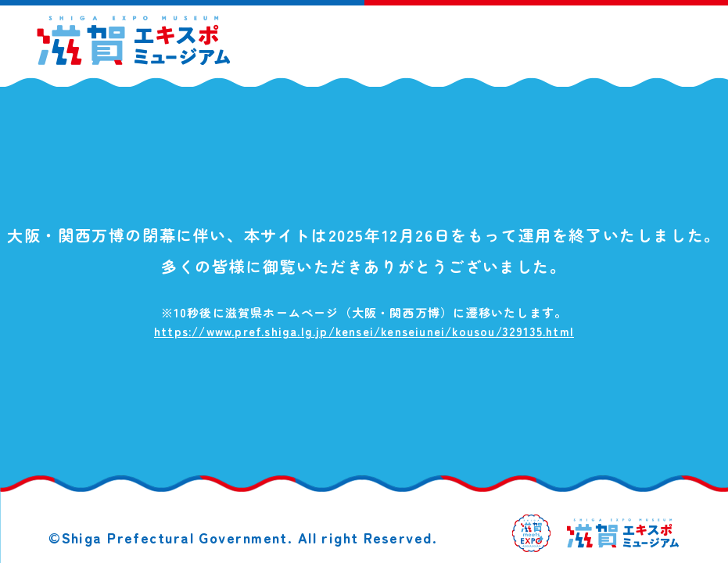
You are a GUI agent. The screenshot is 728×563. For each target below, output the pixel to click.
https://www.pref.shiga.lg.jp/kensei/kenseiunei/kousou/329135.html (364, 331)
